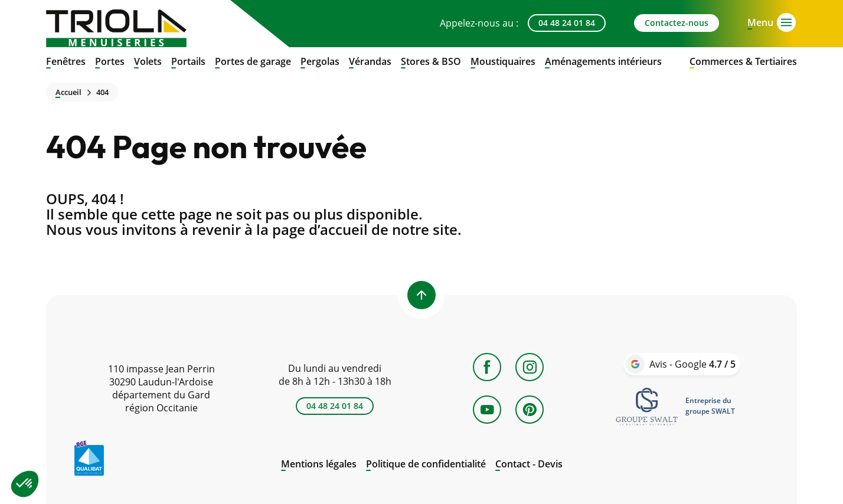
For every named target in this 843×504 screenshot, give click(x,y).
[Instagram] (530, 367)
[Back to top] (421, 295)
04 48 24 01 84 (567, 23)
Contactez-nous (677, 23)
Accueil (68, 92)
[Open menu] (760, 21)
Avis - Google (692, 364)
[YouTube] (487, 410)
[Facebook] (487, 367)
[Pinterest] (530, 410)
